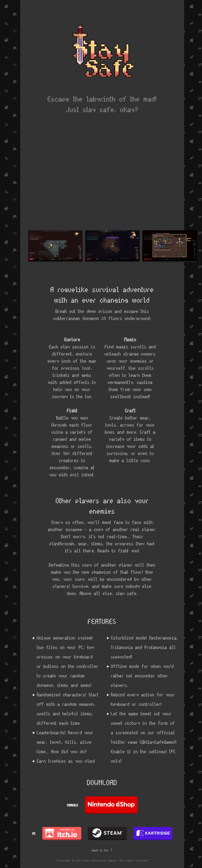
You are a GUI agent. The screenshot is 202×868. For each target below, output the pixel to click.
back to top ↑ (102, 850)
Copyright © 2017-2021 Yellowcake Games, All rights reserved (102, 860)
